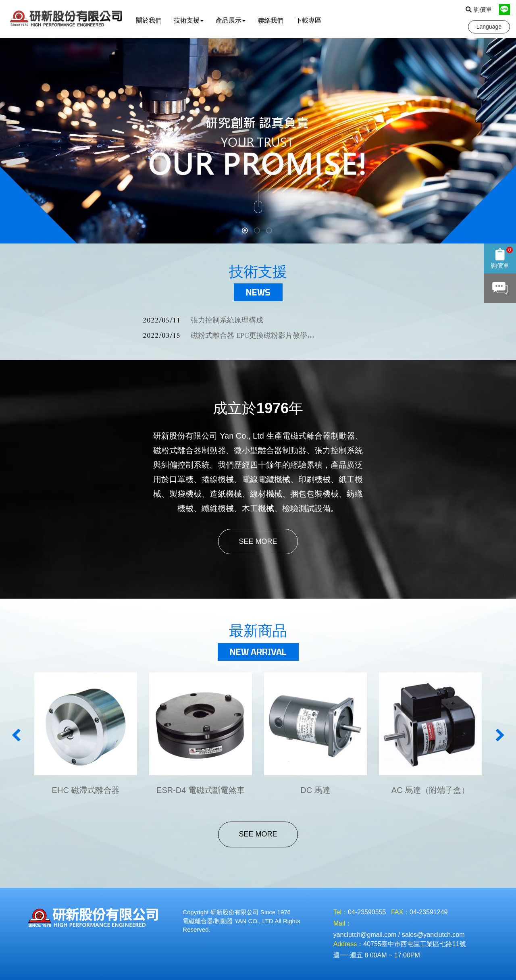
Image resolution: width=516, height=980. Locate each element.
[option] (258, 141)
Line (505, 9)
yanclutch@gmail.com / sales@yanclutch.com (399, 935)
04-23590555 (367, 912)
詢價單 (479, 9)
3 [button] (270, 231)
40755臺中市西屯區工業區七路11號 (414, 944)
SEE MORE (258, 541)
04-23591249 (429, 912)
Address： (349, 944)
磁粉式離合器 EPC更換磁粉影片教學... (229, 336)
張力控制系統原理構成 (203, 321)
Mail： (342, 923)
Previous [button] (16, 735)
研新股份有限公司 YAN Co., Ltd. (68, 19)
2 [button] (258, 231)
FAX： (400, 912)
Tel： (341, 912)
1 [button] (246, 231)
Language (489, 27)
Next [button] (500, 735)
